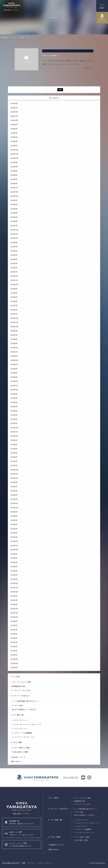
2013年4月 (14, 600)
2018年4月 (14, 411)
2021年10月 (14, 284)
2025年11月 (14, 116)
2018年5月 (14, 406)
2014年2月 (14, 579)
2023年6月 (14, 204)
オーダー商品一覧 (17, 715)
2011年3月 (14, 646)
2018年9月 (14, 394)
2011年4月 (14, 642)
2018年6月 (14, 402)
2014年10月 (14, 550)
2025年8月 (14, 129)
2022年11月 (14, 234)
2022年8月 (14, 247)
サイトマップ (31, 863)
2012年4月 (14, 634)
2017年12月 (14, 428)
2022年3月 (14, 263)
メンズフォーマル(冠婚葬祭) (22, 733)
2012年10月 (14, 617)
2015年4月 (14, 524)
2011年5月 (14, 638)
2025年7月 (14, 133)
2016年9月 (14, 482)
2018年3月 (14, 415)
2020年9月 (14, 331)
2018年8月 (14, 398)
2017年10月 (14, 436)
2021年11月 (14, 280)
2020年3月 (14, 352)
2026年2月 (14, 103)
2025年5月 (14, 137)
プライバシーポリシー (45, 863)
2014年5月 (14, 566)
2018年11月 (14, 386)
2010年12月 (14, 659)
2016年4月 (14, 495)
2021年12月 (14, 276)
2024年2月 (14, 183)
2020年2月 (14, 356)
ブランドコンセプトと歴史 (21, 682)
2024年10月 (14, 158)
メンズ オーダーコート (20, 729)
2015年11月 (14, 503)
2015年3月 (14, 529)
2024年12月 (14, 150)
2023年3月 (14, 217)
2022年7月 (14, 251)
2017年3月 (14, 461)
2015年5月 (14, 520)
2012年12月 (14, 609)
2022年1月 (14, 272)
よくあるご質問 (16, 742)
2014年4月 (14, 571)
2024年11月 (14, 154)
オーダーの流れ (17, 705)
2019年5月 (14, 364)
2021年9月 (14, 289)
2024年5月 (14, 175)
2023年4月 (14, 213)
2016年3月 (14, 499)
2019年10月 (14, 360)
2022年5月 (14, 255)
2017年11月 (14, 432)
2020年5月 (14, 343)
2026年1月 (14, 108)
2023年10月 (14, 196)
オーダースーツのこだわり (21, 690)
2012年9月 (14, 621)
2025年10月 (14, 120)
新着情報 (53, 55)
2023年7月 (14, 200)
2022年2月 (14, 268)
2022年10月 (14, 238)
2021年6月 (14, 293)
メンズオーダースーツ (20, 720)
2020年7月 (14, 335)
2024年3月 (14, 179)
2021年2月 (14, 310)
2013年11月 (14, 588)
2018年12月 (14, 381)
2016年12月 (14, 470)
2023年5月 (14, 209)
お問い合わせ (15, 761)
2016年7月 (14, 487)
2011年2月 (14, 651)
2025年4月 (14, 141)
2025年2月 (14, 145)
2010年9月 (14, 667)
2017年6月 (14, 449)
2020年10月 (14, 327)
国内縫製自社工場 (18, 686)
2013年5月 (14, 596)
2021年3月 (14, 305)
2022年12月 (14, 230)
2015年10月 (14, 508)
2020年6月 (14, 339)
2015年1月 (14, 537)
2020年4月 (14, 348)
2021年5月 (14, 297)
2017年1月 (14, 465)
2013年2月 (14, 604)
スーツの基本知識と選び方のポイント (25, 701)
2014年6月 (14, 562)
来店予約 (102, 18)
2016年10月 (14, 478)
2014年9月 (14, 554)
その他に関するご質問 (20, 752)
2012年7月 (14, 625)
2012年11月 (14, 613)
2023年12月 (14, 192)
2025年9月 (14, 125)
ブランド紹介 (15, 677)
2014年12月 (14, 541)
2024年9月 (14, 162)
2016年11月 (14, 474)
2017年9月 (14, 440)
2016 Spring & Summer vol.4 (57, 51)
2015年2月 (14, 533)
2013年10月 (14, 592)
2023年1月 (14, 226)
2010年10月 (14, 663)
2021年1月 (14, 314)
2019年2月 (14, 377)
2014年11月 (14, 545)
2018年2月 (14, 419)
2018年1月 (14, 423)
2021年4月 (14, 301)
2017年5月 (14, 453)
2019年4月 (14, 369)
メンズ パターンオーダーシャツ (23, 737)
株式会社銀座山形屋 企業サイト (12, 863)
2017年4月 (14, 457)
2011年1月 (14, 655)
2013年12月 (14, 583)
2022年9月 (14, 242)
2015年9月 (14, 512)
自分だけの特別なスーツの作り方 (24, 709)
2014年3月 (14, 575)
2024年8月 (14, 167)
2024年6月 (14, 171)
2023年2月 (14, 221)
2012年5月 (14, 630)
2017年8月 (14, 444)
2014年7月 (14, 558)
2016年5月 (14, 491)
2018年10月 (14, 390)
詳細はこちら (89, 68)
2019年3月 (14, 373)
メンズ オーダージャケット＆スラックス (27, 724)
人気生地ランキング (18, 757)
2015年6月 (14, 516)
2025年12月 (14, 112)
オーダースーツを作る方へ (20, 696)
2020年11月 (14, 322)
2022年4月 (14, 259)
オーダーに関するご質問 (21, 748)
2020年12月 (14, 318)
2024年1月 (14, 188)
